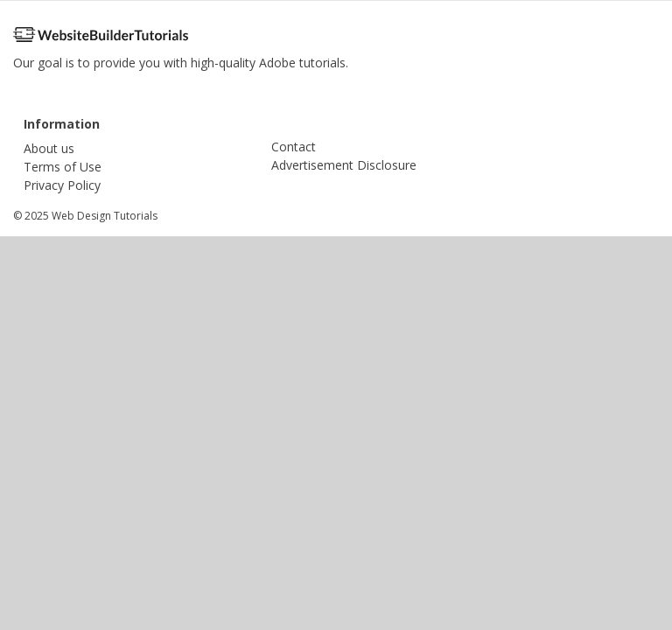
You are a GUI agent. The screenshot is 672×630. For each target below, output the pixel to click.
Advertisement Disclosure (344, 165)
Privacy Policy (62, 185)
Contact (294, 147)
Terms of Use (63, 167)
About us (49, 148)
